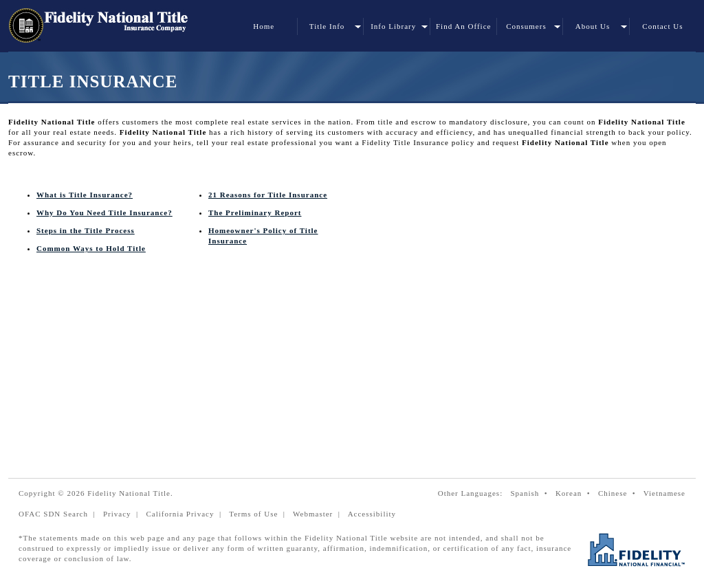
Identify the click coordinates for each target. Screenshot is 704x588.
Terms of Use (253, 514)
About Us (593, 26)
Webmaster (313, 514)
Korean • (575, 493)
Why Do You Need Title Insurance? (104, 213)
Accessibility (372, 514)
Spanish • (531, 493)
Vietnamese (664, 493)
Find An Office (463, 26)
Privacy (117, 514)
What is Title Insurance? (85, 195)
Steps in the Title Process (86, 230)
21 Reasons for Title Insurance (268, 195)
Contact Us (662, 26)
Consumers (526, 26)
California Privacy (180, 514)
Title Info (327, 26)
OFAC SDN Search (53, 514)
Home (264, 26)
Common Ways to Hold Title (91, 248)
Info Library (393, 26)
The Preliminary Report (255, 213)
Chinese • (619, 493)
